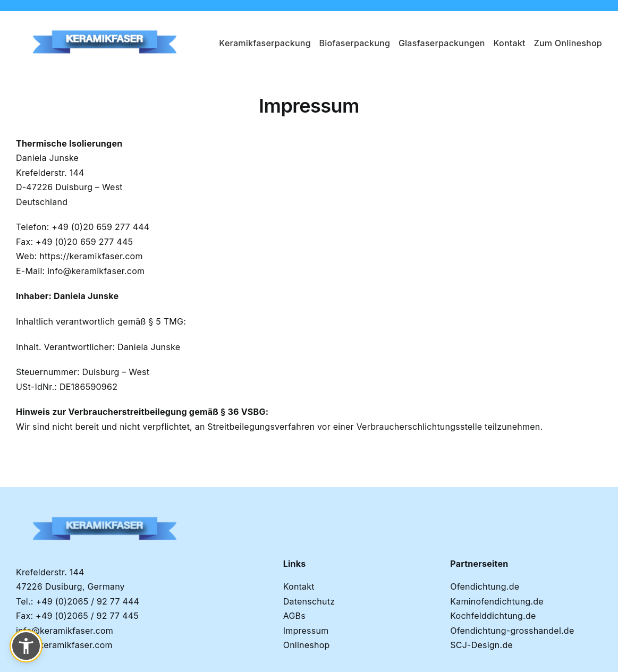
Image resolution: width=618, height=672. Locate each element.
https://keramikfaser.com (91, 256)
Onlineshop (307, 645)
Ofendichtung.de (485, 586)
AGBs (294, 616)
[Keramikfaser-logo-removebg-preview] (106, 21)
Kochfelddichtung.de (493, 616)
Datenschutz (309, 601)
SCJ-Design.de (481, 645)
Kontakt (299, 586)
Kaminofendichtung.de (497, 601)
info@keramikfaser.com (96, 271)
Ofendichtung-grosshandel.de (512, 631)
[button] (26, 646)
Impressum (306, 631)
